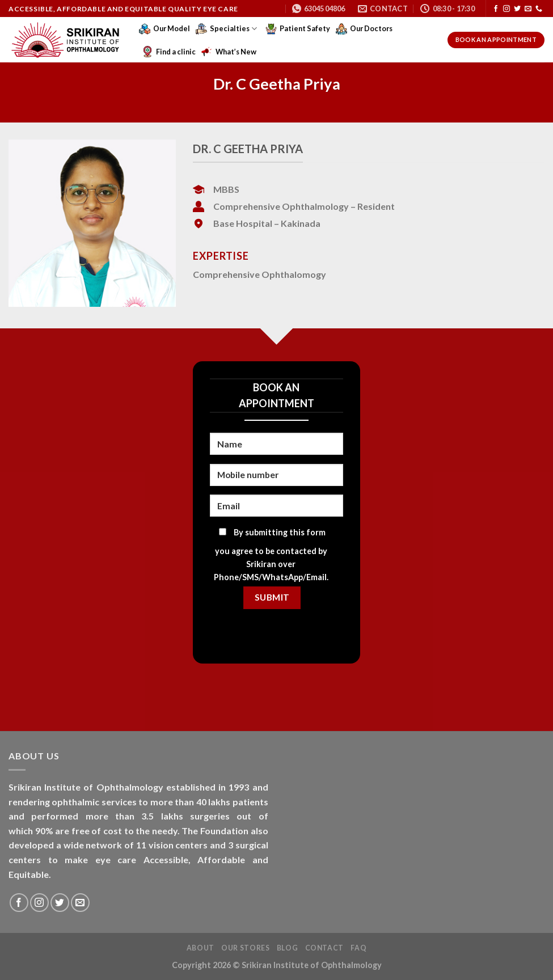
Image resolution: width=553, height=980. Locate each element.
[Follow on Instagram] (506, 9)
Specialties (226, 29)
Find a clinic (169, 52)
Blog (287, 948)
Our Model (164, 29)
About (200, 948)
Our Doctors (364, 29)
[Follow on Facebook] (496, 9)
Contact (324, 948)
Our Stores (245, 948)
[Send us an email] (528, 9)
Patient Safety (298, 29)
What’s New (229, 52)
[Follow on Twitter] (517, 9)
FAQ (358, 948)
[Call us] (539, 9)
